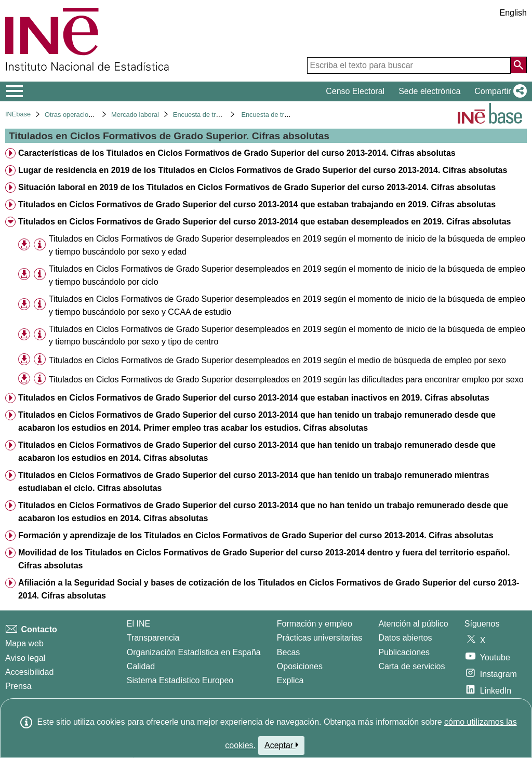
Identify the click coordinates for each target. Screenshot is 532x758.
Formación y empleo (315, 624)
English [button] (513, 13)
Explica (290, 680)
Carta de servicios (411, 666)
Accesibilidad (29, 672)
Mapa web (24, 643)
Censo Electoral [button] (355, 91)
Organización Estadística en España (194, 652)
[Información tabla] (40, 244)
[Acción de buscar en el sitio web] (518, 65)
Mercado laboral (135, 115)
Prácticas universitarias (320, 638)
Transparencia (153, 638)
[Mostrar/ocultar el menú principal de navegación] (15, 91)
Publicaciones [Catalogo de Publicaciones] (404, 652)
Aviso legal (25, 658)
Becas (288, 652)
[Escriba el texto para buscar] (409, 65)
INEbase (18, 114)
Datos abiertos (405, 638)
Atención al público (413, 624)
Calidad (141, 666)
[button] (498, 91)
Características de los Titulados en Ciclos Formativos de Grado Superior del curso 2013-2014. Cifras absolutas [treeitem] (237, 153)
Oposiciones (300, 666)
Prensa (18, 686)
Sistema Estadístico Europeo (180, 680)
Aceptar (281, 745)
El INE (138, 624)
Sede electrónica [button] (429, 91)
